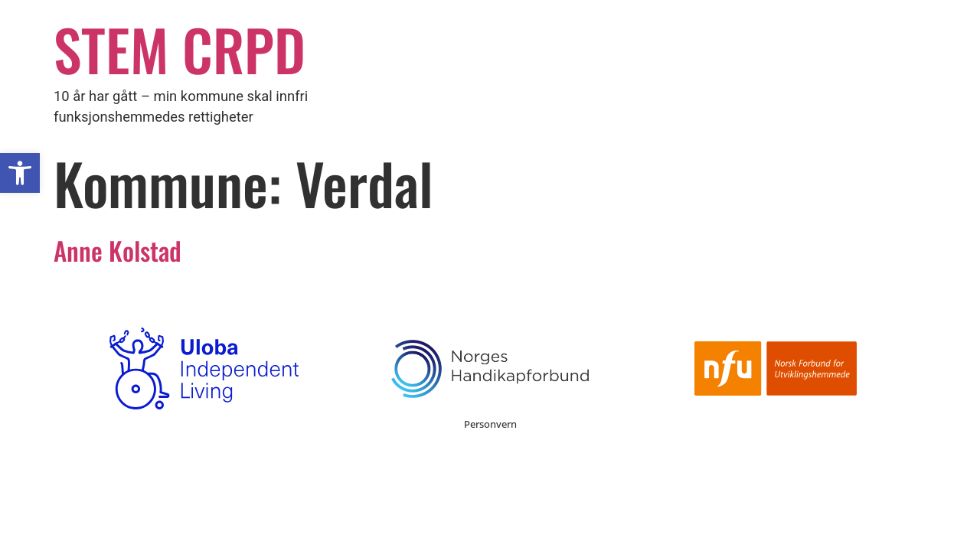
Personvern (490, 424)
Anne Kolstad (118, 250)
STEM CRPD (180, 49)
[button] (20, 173)
